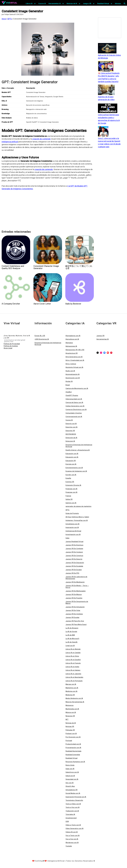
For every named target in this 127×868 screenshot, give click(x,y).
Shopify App (70, 786)
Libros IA (29, 4)
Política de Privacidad (12, 344)
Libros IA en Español (73, 660)
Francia (68, 496)
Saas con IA (70, 769)
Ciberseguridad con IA (74, 399)
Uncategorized (71, 818)
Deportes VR (70, 431)
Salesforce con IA (72, 772)
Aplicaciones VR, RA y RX (75, 350)
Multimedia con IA (72, 709)
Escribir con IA (71, 475)
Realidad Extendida (73, 755)
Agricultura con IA (72, 339)
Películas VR (70, 730)
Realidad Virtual (103, 4)
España (68, 478)
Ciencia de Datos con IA (74, 403)
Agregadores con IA (73, 336)
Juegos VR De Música (74, 594)
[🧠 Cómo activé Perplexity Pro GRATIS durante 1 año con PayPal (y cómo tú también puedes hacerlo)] (106, 66)
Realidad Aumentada (73, 751)
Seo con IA (70, 783)
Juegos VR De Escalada (74, 566)
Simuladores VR (72, 790)
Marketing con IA (72, 688)
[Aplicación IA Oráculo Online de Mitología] (107, 48)
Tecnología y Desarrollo (74, 800)
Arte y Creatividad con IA (75, 360)
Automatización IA (73, 374)
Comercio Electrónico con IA (76, 410)
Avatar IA (69, 381)
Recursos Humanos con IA (75, 762)
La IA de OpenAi (72, 642)
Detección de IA (71, 438)
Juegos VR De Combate (74, 549)
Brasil (68, 385)
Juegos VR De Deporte (74, 559)
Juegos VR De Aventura (74, 545)
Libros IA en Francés (73, 663)
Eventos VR (70, 482)
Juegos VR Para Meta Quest (76, 624)
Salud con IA (70, 776)
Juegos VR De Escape (74, 570)
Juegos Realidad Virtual (75, 542)
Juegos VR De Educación (75, 563)
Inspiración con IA (72, 527)
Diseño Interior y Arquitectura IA (78, 450)
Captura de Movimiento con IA (77, 388)
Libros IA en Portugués (74, 681)
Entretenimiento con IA (74, 468)
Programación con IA (73, 748)
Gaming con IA (71, 503)
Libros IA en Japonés (73, 674)
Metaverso (70, 705)
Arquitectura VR (72, 353)
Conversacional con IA (74, 417)
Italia (67, 538)
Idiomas (118, 4)
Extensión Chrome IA (73, 485)
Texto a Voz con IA (73, 807)
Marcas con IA (71, 684)
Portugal (69, 741)
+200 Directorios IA (42, 339)
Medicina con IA (72, 691)
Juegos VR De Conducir (74, 552)
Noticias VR (70, 726)
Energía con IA (71, 464)
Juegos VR (87, 4)
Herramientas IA (55, 4)
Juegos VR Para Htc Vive (75, 621)
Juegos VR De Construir (74, 556)
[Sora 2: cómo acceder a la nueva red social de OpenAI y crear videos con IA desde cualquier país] (103, 132)
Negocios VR (70, 716)
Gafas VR (69, 499)
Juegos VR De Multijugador (76, 591)
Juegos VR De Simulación (75, 607)
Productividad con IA (73, 744)
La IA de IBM (70, 635)
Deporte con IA (71, 424)
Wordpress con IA (72, 843)
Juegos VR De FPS (72, 573)
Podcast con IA (71, 734)
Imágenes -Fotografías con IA (77, 520)
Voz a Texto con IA (73, 836)
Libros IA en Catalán (73, 653)
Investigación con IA (73, 534)
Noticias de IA (72, 4)
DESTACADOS (71, 434)
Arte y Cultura (71, 364)
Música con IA (71, 712)
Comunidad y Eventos (74, 413)
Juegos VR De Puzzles (74, 598)
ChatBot (69, 392)
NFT (67, 719)
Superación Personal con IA (76, 797)
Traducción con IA (72, 811)
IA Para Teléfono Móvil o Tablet (77, 517)
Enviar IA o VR (40, 336)
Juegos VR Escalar (73, 617)
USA (67, 821)
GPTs (10, 19)
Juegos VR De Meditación (75, 582)
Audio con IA (70, 371)
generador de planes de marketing (78, 506)
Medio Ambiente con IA (74, 698)
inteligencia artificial (10, 142)
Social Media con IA (73, 793)
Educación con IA (72, 454)
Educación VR (71, 461)
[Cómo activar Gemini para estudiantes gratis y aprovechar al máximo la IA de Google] (108, 108)
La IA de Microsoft (72, 639)
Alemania (69, 343)
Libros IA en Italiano (73, 670)
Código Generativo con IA (75, 406)
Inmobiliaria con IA (73, 524)
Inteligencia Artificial (73, 531)
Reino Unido (70, 765)
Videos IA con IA (72, 832)
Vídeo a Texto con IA (73, 825)
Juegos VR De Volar (73, 610)
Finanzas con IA (72, 489)
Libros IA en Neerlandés (74, 677)
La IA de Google (71, 632)
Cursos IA (42, 4)
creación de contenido (41, 139)
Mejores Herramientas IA (75, 702)
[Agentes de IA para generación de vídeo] (106, 90)
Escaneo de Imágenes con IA (76, 471)
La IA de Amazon (72, 628)
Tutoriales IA (70, 814)
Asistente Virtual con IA (74, 367)
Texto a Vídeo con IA (73, 804)
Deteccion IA (70, 441)
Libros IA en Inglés (72, 667)
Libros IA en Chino (72, 656)
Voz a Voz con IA (72, 839)
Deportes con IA (72, 427)
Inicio (4, 19)
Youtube (69, 846)
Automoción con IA (73, 378)
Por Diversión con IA (73, 737)
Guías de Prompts (72, 513)
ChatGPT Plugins (72, 395)
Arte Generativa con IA (74, 357)
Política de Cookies (11, 346)
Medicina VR (70, 695)
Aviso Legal (8, 348)
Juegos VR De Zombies (74, 614)
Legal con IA (70, 646)
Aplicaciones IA (71, 346)
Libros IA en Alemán (73, 649)
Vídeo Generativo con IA (75, 828)
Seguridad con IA (72, 779)
